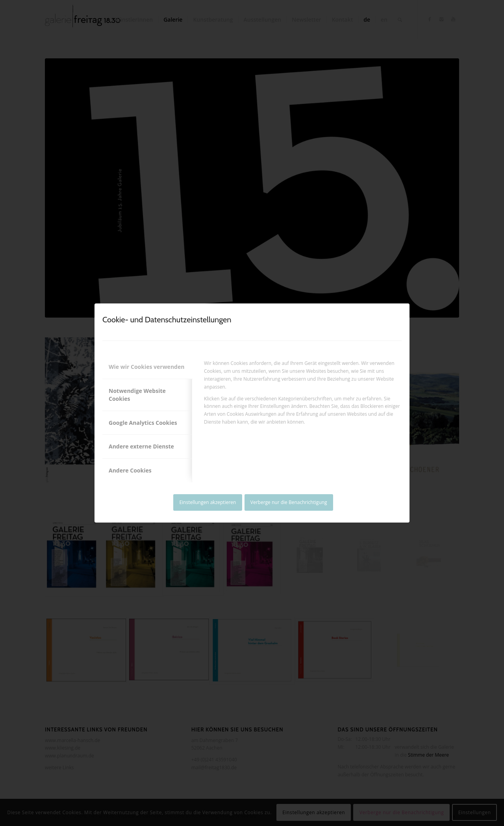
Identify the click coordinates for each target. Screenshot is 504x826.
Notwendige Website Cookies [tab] (137, 395)
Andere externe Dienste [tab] (141, 446)
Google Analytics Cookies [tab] (143, 423)
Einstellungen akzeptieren (208, 502)
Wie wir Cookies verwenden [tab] (146, 367)
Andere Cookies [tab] (130, 470)
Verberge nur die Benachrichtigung (289, 502)
